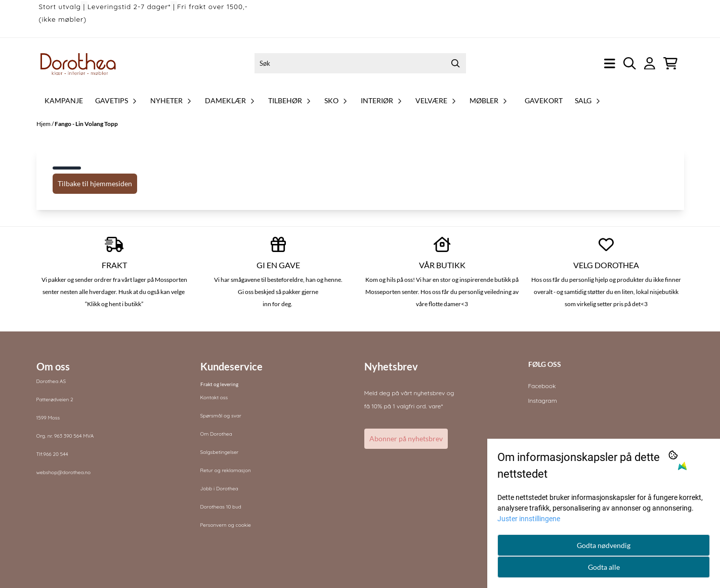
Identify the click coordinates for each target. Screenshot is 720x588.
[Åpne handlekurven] (670, 64)
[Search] (456, 63)
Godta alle (604, 567)
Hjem (44, 124)
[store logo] (78, 63)
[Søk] (360, 63)
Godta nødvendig (604, 545)
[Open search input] (630, 64)
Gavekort (544, 100)
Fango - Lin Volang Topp (86, 124)
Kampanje (64, 100)
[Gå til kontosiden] (650, 64)
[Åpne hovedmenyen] (610, 64)
